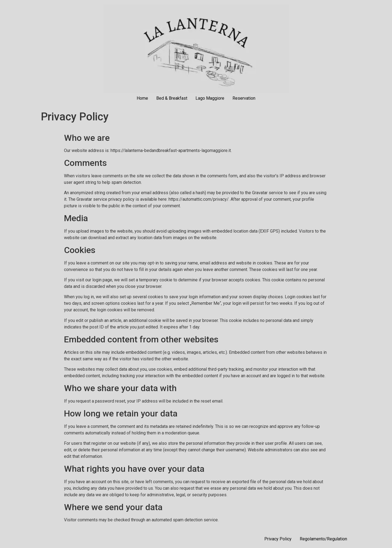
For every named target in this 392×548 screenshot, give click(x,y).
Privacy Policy (278, 539)
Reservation (244, 98)
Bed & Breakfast (172, 98)
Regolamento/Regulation (323, 539)
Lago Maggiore (210, 98)
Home (142, 98)
